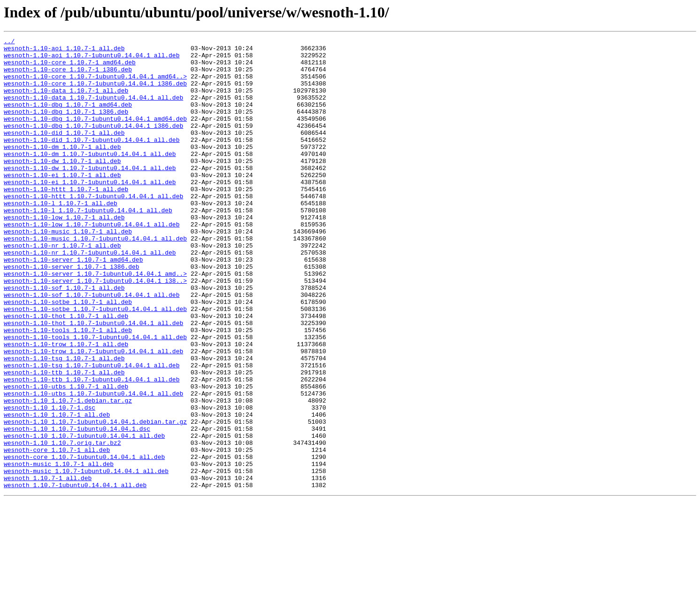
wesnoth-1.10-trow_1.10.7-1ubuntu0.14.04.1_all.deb (93, 414)
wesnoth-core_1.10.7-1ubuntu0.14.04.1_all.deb (84, 541)
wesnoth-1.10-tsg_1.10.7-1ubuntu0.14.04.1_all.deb (92, 431)
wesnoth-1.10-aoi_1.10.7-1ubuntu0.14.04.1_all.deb (92, 59)
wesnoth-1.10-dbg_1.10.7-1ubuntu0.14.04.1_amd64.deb (95, 135)
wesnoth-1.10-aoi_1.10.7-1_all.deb (64, 51)
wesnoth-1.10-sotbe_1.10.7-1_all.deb (68, 355)
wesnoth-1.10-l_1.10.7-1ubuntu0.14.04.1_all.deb (88, 245)
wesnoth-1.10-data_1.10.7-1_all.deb (66, 101)
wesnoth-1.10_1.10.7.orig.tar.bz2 (62, 524)
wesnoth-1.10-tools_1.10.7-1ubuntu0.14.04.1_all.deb (95, 397)
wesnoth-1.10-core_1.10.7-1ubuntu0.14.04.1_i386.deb (95, 93)
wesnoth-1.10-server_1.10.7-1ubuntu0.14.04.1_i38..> (95, 330)
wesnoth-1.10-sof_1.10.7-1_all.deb (64, 338)
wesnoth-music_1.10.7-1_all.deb (59, 550)
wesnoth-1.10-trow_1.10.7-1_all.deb (66, 406)
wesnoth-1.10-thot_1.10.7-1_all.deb (66, 372)
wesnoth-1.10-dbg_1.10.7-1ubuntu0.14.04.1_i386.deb (93, 144)
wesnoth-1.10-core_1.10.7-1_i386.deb (68, 76)
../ (9, 42)
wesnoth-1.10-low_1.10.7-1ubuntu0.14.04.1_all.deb (92, 262)
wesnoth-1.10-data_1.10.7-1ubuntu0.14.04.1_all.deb (93, 110)
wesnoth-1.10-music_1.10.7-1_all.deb (68, 271)
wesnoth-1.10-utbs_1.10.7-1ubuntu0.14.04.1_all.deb (93, 465)
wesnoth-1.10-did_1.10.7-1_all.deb (64, 152)
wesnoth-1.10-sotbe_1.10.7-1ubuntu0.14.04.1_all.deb (95, 364)
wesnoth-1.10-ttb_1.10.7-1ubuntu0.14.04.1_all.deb (92, 448)
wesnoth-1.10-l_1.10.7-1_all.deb (61, 237)
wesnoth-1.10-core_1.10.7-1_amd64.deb (70, 68)
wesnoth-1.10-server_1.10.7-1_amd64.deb (73, 304)
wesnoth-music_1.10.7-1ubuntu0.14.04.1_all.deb (86, 558)
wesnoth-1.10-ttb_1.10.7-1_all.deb (64, 440)
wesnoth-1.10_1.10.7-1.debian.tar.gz (68, 474)
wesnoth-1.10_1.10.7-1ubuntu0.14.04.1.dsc (77, 507)
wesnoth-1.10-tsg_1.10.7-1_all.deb (64, 423)
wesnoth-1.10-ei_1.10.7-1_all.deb (62, 203)
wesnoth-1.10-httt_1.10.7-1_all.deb (66, 220)
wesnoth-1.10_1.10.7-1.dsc (50, 482)
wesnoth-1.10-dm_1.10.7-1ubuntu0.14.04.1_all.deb (90, 178)
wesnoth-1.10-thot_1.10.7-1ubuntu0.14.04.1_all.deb (93, 380)
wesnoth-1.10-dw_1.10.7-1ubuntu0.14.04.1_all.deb (90, 194)
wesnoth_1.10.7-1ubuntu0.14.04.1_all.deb (75, 575)
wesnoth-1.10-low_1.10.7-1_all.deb (64, 254)
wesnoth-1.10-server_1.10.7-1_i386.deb (72, 313)
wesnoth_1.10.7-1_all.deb (48, 567)
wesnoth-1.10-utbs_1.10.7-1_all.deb (66, 457)
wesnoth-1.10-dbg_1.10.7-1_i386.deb (66, 127)
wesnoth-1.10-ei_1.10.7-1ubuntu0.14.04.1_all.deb (90, 211)
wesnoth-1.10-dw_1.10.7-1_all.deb (62, 186)
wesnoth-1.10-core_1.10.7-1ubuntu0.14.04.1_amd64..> (95, 85)
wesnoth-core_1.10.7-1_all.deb (57, 533)
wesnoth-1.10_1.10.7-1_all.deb (57, 490)
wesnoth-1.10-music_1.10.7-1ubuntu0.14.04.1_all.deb (95, 279)
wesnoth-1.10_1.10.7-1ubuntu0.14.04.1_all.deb (84, 516)
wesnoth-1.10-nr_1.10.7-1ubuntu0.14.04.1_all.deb (90, 296)
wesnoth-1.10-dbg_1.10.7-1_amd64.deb (68, 118)
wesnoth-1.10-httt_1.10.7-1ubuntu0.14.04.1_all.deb (93, 228)
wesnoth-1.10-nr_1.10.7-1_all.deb (62, 287)
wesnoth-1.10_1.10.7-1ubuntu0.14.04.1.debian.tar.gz (95, 499)
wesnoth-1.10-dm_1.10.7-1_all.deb (62, 169)
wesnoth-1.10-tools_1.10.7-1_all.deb (68, 389)
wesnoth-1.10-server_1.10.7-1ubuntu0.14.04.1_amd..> (95, 321)
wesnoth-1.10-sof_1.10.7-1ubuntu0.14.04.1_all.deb (92, 347)
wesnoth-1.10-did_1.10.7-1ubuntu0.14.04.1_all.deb (92, 161)
